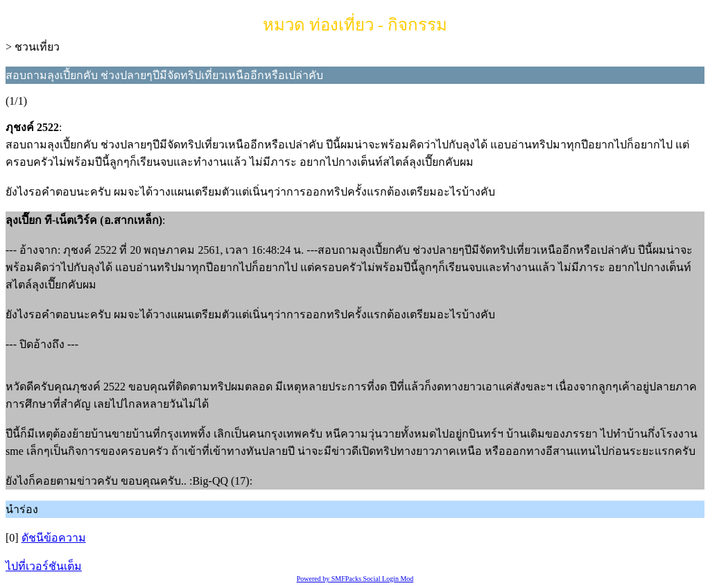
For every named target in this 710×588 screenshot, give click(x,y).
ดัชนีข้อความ (54, 538)
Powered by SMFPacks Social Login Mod (355, 579)
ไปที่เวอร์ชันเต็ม (44, 566)
